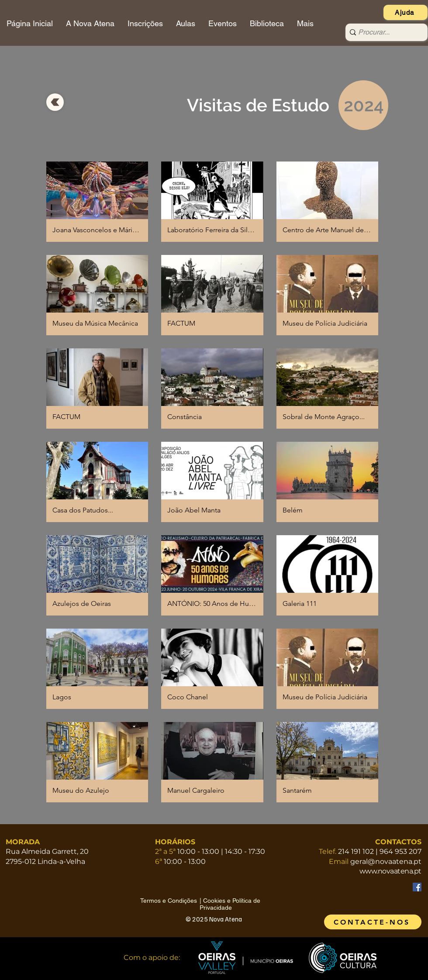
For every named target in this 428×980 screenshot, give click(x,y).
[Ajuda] (406, 12)
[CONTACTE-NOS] (373, 922)
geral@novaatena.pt (386, 861)
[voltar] (55, 102)
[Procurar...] (384, 32)
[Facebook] (417, 887)
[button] (97, 202)
